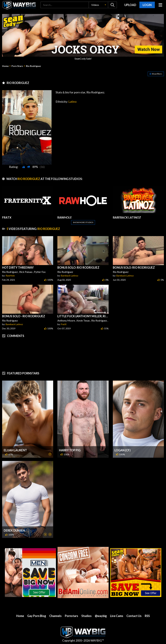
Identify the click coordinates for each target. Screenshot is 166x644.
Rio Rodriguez (33, 66)
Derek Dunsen (14, 530)
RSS (147, 616)
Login (147, 5)
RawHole (10, 276)
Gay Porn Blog (37, 616)
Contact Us (134, 616)
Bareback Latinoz (70, 276)
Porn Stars (17, 66)
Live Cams (117, 616)
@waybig (101, 616)
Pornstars (71, 616)
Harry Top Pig (70, 450)
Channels (55, 616)
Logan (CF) (122, 450)
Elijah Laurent (15, 450)
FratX (64, 324)
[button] (98, 5)
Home (5, 66)
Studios (86, 616)
